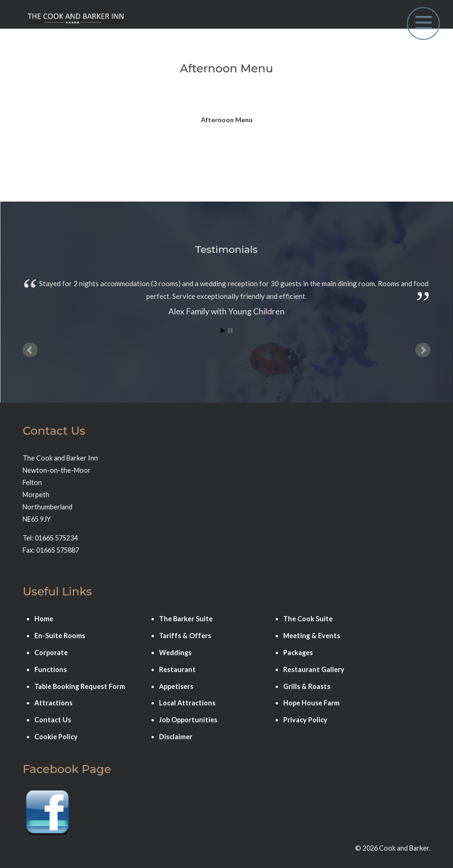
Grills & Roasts (307, 686)
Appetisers (176, 686)
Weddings (175, 653)
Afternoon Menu (227, 120)
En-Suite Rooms (60, 636)
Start (223, 331)
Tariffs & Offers (185, 636)
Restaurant (177, 669)
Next (423, 350)
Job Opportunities (188, 720)
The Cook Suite (308, 619)
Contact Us (53, 720)
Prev (30, 350)
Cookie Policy (56, 737)
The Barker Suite (186, 619)
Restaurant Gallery (314, 669)
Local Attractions (187, 703)
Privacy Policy (305, 720)
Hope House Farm (311, 703)
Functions (51, 669)
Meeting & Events (312, 636)
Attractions (53, 703)
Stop (230, 331)
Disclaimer (176, 737)
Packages (298, 653)
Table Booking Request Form (80, 686)
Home (44, 619)
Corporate (51, 653)
